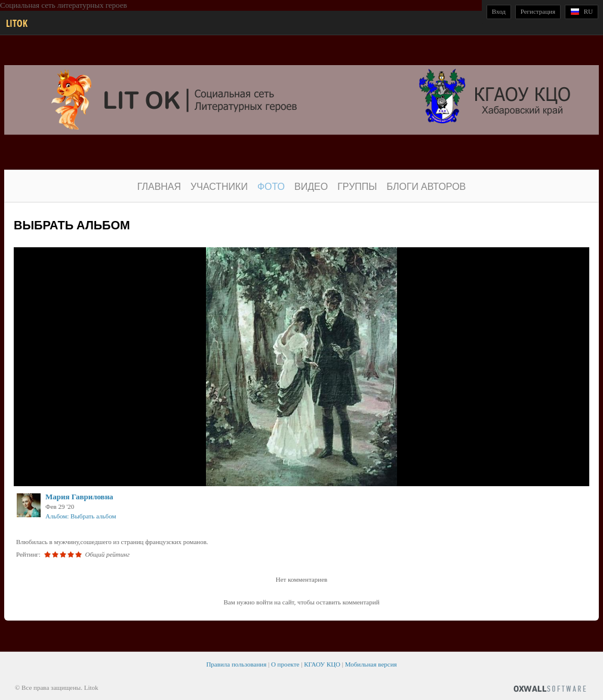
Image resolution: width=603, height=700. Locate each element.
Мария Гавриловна (79, 497)
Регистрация (538, 11)
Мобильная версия (371, 664)
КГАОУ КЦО (322, 664)
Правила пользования (236, 664)
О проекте (285, 664)
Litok (17, 23)
